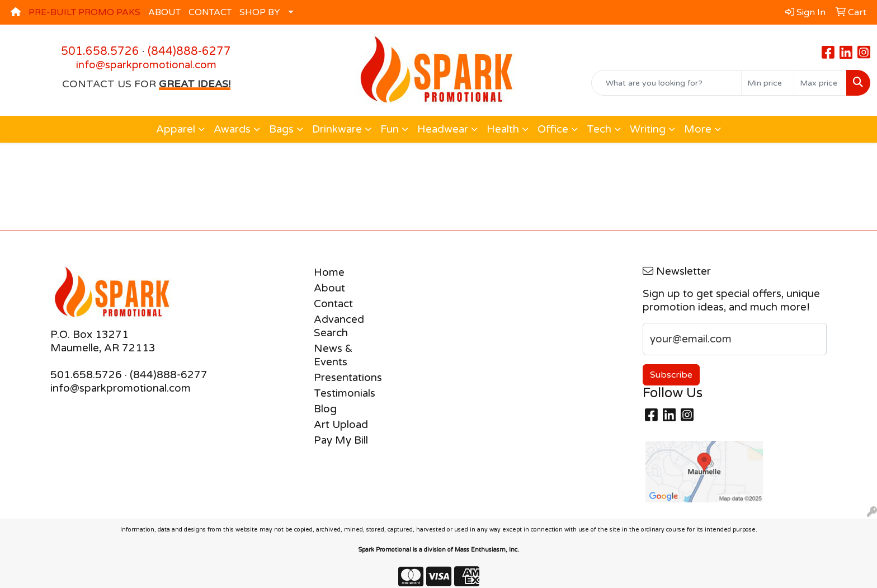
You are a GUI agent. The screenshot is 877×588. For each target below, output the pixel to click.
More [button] (698, 129)
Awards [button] (232, 129)
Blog (325, 409)
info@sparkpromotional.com (146, 65)
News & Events (333, 355)
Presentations (348, 378)
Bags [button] (281, 129)
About (329, 288)
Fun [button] (390, 129)
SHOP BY (260, 12)
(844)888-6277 (189, 51)
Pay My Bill (341, 440)
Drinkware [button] (337, 129)
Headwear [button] (443, 129)
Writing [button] (648, 129)
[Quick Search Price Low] (768, 83)
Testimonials (345, 393)
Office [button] (553, 129)
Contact (333, 304)
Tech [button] (599, 129)
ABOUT (164, 12)
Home (329, 272)
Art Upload (341, 425)
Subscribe (671, 375)
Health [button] (503, 129)
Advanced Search (339, 326)
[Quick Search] (666, 83)
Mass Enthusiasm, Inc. (487, 550)
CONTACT (210, 12)
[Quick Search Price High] (820, 83)
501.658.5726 (100, 51)
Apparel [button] (176, 129)
